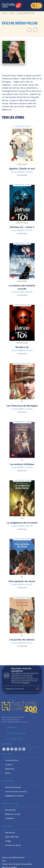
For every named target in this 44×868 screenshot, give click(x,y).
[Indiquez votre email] (19, 689)
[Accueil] (12, 6)
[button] (32, 30)
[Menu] (36, 6)
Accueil (4, 13)
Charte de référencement (13, 857)
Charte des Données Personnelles (17, 864)
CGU (4, 861)
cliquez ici (26, 683)
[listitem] (4, 749)
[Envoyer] (37, 689)
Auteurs (12, 13)
